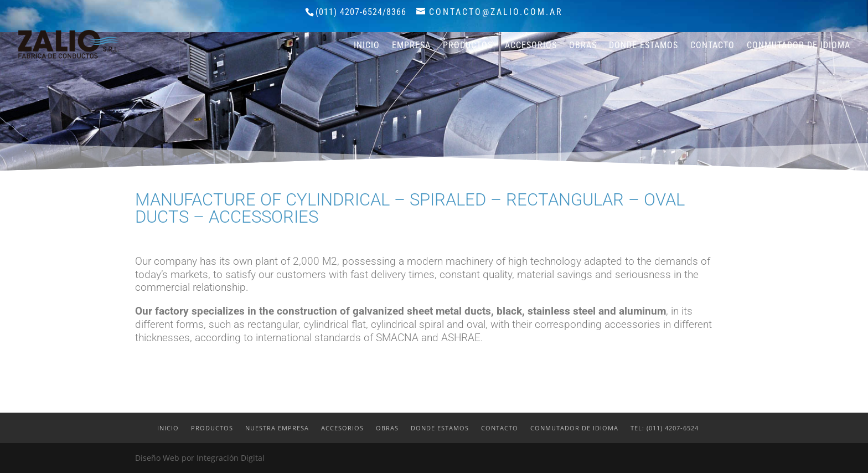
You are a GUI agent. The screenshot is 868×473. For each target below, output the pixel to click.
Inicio (367, 46)
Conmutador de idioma (799, 46)
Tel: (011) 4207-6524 (665, 428)
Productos (468, 46)
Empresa (411, 46)
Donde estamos (644, 46)
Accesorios (531, 46)
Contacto (712, 46)
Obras (583, 46)
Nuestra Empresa (277, 428)
